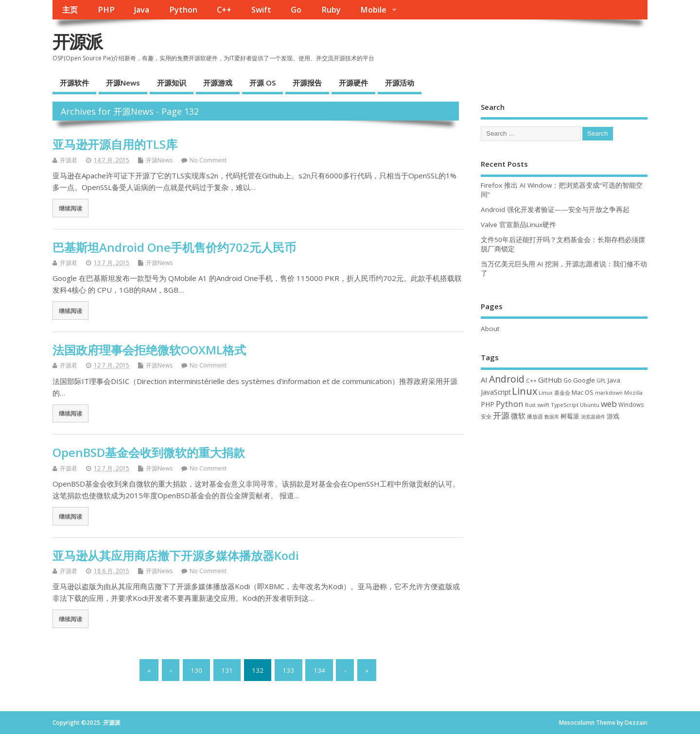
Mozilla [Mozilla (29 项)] (633, 393)
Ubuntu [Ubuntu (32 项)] (590, 405)
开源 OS (262, 83)
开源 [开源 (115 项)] (501, 415)
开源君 (69, 160)
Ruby (331, 10)
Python (183, 10)
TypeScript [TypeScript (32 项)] (565, 405)
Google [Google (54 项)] (584, 380)
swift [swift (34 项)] (543, 405)
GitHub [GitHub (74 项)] (550, 380)
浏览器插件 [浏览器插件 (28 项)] (593, 417)
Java (142, 10)
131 (227, 670)
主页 (70, 10)
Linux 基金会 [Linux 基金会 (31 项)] (554, 393)
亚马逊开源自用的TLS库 (115, 144)
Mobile (373, 10)
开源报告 (307, 83)
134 (319, 670)
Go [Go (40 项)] (568, 380)
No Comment (208, 160)
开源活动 (400, 83)
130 (196, 670)
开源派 (77, 42)
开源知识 (172, 83)
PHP (106, 10)
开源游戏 (218, 83)
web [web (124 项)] (609, 404)
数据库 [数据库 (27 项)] (552, 417)
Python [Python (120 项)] (510, 404)
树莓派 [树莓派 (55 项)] (570, 416)
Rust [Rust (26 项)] (530, 405)
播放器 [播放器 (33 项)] (535, 416)
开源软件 (74, 83)
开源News (123, 83)
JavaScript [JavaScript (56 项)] (496, 392)
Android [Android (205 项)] (507, 379)
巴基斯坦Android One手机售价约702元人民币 (174, 247)
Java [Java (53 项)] (614, 380)
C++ (224, 10)
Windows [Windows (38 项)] (631, 404)
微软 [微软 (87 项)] (518, 416)
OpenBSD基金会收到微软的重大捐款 (149, 452)
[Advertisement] (564, 507)
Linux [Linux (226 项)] (525, 391)
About (490, 329)
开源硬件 (353, 83)
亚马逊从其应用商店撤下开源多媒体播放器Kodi (176, 555)
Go (296, 10)
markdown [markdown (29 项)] (609, 393)
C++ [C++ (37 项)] (531, 380)
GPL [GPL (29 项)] (601, 381)
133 (288, 670)
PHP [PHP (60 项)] (488, 404)
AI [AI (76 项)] (484, 380)
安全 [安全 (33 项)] (486, 416)
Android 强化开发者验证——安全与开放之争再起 (555, 210)
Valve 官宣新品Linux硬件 (518, 225)
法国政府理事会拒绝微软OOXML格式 (149, 350)
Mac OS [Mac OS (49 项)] (583, 392)
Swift (261, 10)
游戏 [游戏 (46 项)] (613, 416)
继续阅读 (70, 208)
